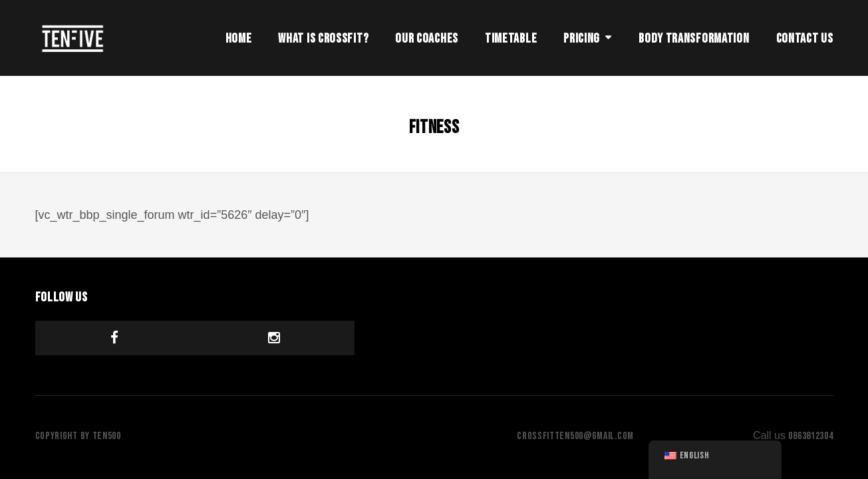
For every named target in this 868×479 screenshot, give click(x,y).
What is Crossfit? (323, 39)
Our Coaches (427, 39)
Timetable (511, 39)
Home (239, 39)
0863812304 (810, 436)
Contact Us (805, 39)
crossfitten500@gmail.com (575, 436)
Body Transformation (694, 39)
